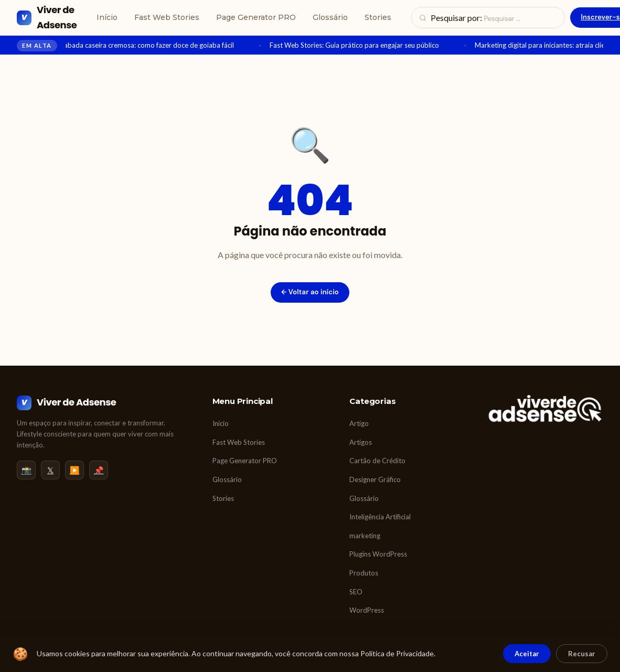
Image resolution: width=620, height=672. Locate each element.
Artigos (361, 442)
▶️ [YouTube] (75, 470)
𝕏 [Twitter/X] (50, 470)
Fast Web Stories (167, 17)
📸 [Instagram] (26, 470)
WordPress (367, 610)
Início (107, 17)
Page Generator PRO (256, 17)
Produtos (364, 573)
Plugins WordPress (378, 554)
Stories (378, 17)
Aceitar (527, 654)
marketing (365, 536)
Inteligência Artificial (380, 517)
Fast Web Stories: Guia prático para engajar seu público (360, 45)
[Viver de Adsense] (47, 18)
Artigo (359, 423)
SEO (356, 592)
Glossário (330, 17)
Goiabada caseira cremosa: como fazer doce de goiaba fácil (149, 45)
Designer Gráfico (375, 479)
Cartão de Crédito (377, 461)
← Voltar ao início (310, 292)
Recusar (582, 654)
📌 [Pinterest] (99, 470)
